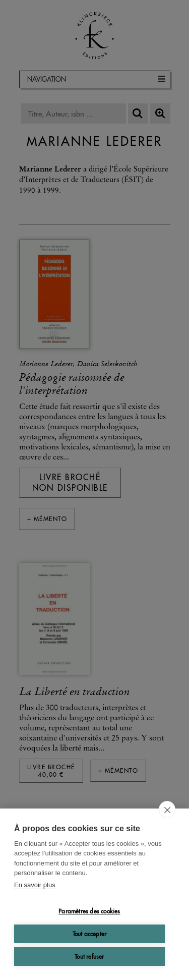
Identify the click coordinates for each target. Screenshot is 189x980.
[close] (167, 810)
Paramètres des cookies (89, 911)
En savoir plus (35, 885)
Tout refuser (89, 957)
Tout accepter (90, 934)
